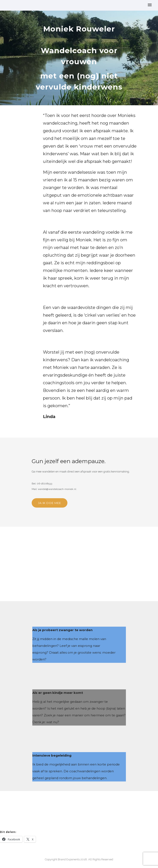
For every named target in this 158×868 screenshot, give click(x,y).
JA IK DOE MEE (50, 503)
